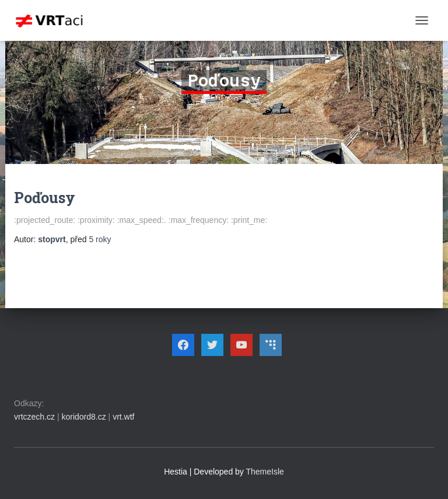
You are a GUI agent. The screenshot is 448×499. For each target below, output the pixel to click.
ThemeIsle (265, 472)
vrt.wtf (123, 417)
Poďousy (45, 198)
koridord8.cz (83, 417)
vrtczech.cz (34, 417)
